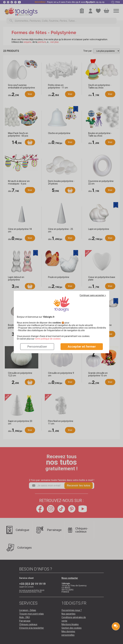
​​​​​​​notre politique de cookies (48, 339)
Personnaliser (37, 347)
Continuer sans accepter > (93, 295)
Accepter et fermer (82, 347)
